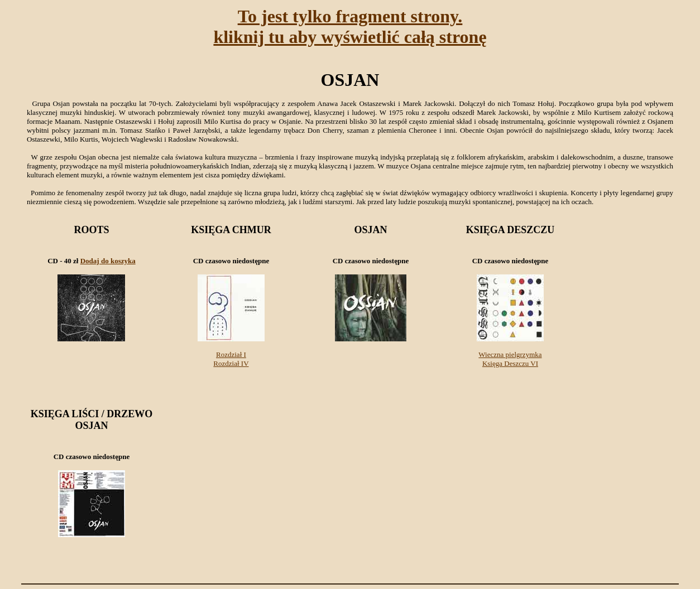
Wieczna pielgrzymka (510, 354)
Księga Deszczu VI (510, 363)
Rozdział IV (231, 363)
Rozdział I (231, 354)
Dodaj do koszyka (108, 261)
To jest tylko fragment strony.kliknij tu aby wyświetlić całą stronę (350, 26)
